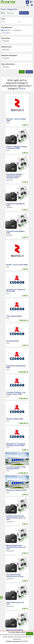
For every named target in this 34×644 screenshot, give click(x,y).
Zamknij (30, 634)
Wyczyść (29, 72)
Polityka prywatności (14, 641)
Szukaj (22, 72)
